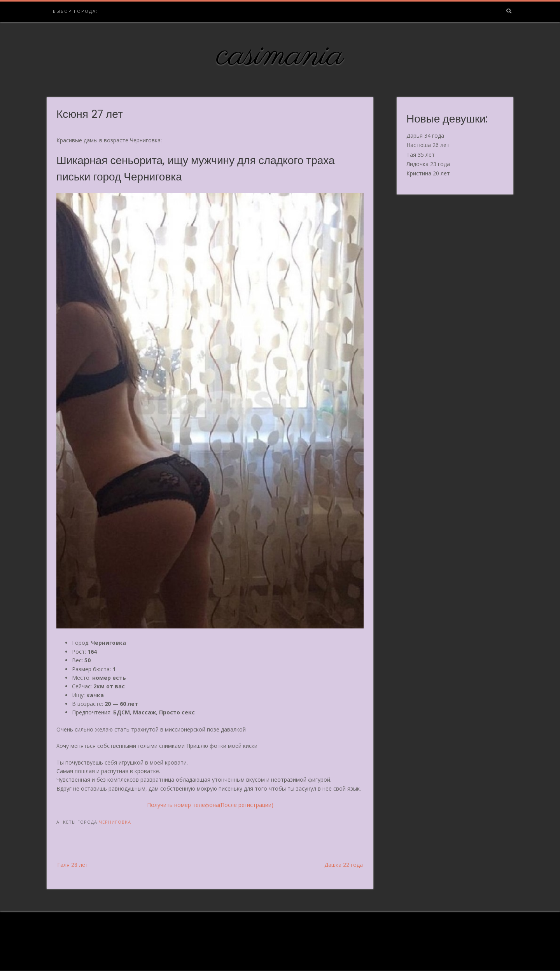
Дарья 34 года (425, 136)
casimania (280, 56)
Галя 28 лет (73, 865)
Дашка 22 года (344, 865)
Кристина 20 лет (428, 173)
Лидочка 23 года (428, 164)
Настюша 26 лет (428, 145)
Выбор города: (75, 11)
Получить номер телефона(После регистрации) (210, 805)
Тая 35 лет (421, 155)
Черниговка (115, 822)
